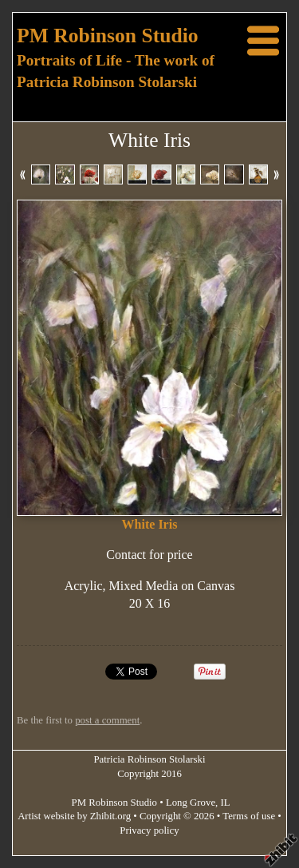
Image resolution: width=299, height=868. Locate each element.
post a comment (107, 720)
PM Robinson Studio (108, 36)
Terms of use (249, 816)
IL (226, 803)
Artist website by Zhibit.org (74, 816)
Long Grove (191, 803)
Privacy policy (149, 830)
